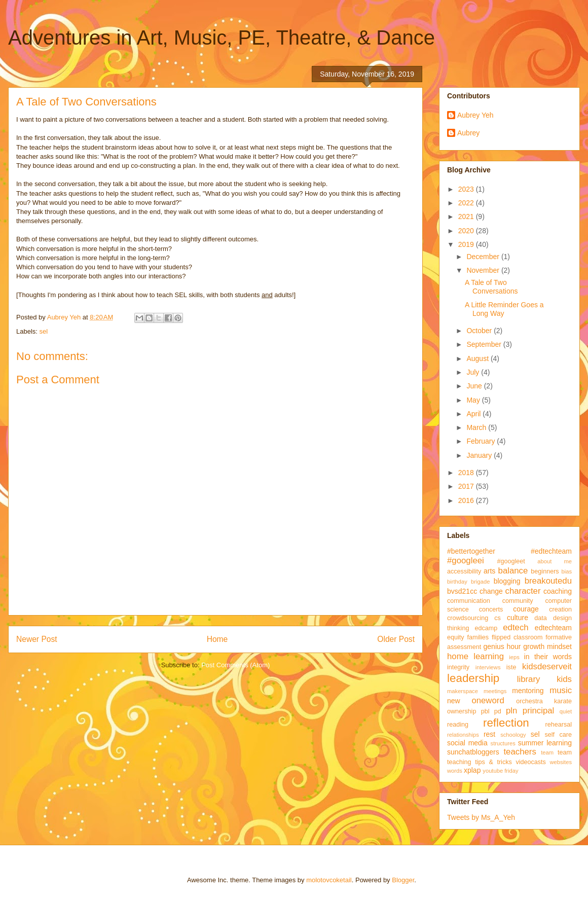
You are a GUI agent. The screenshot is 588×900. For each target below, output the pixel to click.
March (477, 427)
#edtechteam (551, 551)
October (480, 331)
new (454, 701)
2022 (467, 203)
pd (498, 711)
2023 (467, 189)
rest (489, 734)
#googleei (466, 561)
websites (561, 762)
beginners (545, 571)
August (478, 358)
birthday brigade (468, 582)
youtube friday (500, 771)
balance (513, 571)
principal (539, 711)
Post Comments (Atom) (235, 665)
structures (503, 743)
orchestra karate (544, 701)
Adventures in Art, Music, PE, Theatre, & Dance (222, 38)
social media (467, 743)
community (518, 601)
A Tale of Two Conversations (491, 287)
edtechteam (553, 628)
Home (217, 639)
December (484, 257)
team (547, 752)
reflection (506, 723)
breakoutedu (548, 581)
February (482, 441)
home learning (475, 656)
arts (489, 571)
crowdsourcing (468, 618)
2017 (467, 486)
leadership (473, 678)
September (485, 344)
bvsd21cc (462, 591)
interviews (488, 667)
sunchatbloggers (473, 752)
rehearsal (558, 725)
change (491, 591)
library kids (544, 679)
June (475, 386)
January (480, 455)
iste (511, 667)
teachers (520, 752)
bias (566, 571)
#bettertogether (471, 551)
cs (498, 618)
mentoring (528, 691)
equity (456, 637)
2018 (467, 473)
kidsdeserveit (547, 667)
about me (555, 561)
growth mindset (547, 646)
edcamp (486, 628)
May (474, 400)
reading (458, 725)
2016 (467, 500)
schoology (513, 735)
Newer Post (37, 639)
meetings (495, 691)
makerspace (463, 691)
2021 (467, 217)
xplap (472, 770)
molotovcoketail (329, 880)
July (474, 372)
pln (511, 711)
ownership (462, 711)
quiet (566, 711)
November (484, 270)
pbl (485, 711)
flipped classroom (517, 637)
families (478, 637)
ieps (514, 657)
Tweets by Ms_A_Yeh (481, 817)
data (541, 618)
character (523, 591)
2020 (467, 231)
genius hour (502, 646)
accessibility (464, 571)
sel (44, 331)
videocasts (531, 762)
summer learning (545, 743)
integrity (458, 667)
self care (558, 735)
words (455, 771)
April (474, 414)
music (561, 690)
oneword (488, 700)
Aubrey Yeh (475, 115)
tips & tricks (493, 762)
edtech (516, 627)
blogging (507, 581)
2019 (467, 244)
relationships (463, 735)
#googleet (511, 561)
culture (518, 618)
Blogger (403, 880)
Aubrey (468, 133)
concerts (491, 609)
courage (526, 609)
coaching (558, 591)
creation (560, 609)
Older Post (396, 639)
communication (469, 601)
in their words (548, 657)
